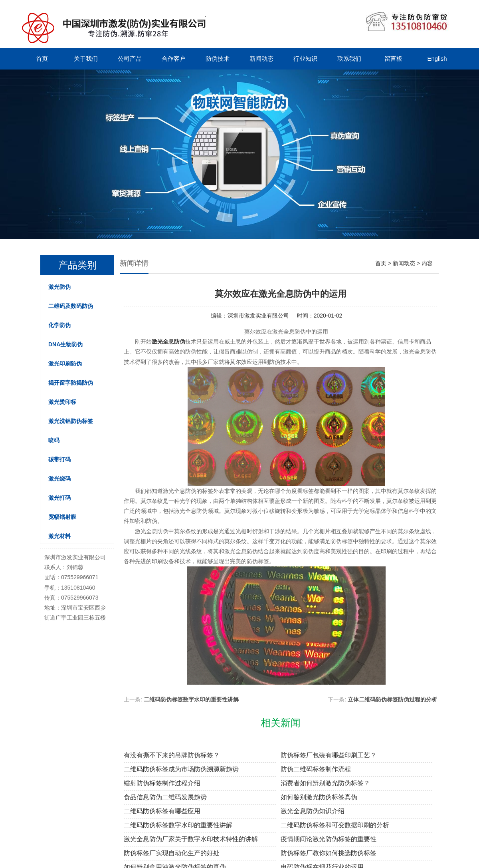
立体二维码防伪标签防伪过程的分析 (392, 699)
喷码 (54, 440)
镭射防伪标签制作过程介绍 (162, 783)
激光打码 (59, 498)
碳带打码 (59, 459)
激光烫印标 (62, 402)
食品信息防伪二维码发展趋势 (165, 797)
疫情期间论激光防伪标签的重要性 (329, 839)
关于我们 (86, 59)
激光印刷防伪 (65, 363)
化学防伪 (59, 325)
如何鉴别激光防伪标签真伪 (319, 797)
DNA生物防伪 (65, 344)
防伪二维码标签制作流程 (316, 769)
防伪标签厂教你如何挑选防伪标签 (329, 853)
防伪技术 (218, 59)
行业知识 (305, 59)
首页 (42, 59)
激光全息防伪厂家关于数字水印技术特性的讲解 (191, 839)
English (437, 59)
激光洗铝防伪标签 (71, 421)
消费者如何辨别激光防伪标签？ (325, 783)
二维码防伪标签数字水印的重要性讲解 (191, 699)
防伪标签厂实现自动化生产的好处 (172, 853)
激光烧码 (59, 479)
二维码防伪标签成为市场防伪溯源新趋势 (181, 769)
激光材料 (59, 536)
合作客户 (174, 59)
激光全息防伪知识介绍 (313, 811)
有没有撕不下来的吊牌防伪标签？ (172, 755)
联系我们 (349, 59)
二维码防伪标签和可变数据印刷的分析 (335, 825)
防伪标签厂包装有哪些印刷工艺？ (329, 755)
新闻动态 (261, 59)
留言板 (393, 59)
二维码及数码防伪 (71, 306)
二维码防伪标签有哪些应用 (162, 811)
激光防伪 (59, 287)
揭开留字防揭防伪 (71, 383)
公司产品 (130, 59)
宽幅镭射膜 (62, 517)
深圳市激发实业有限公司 (258, 316)
